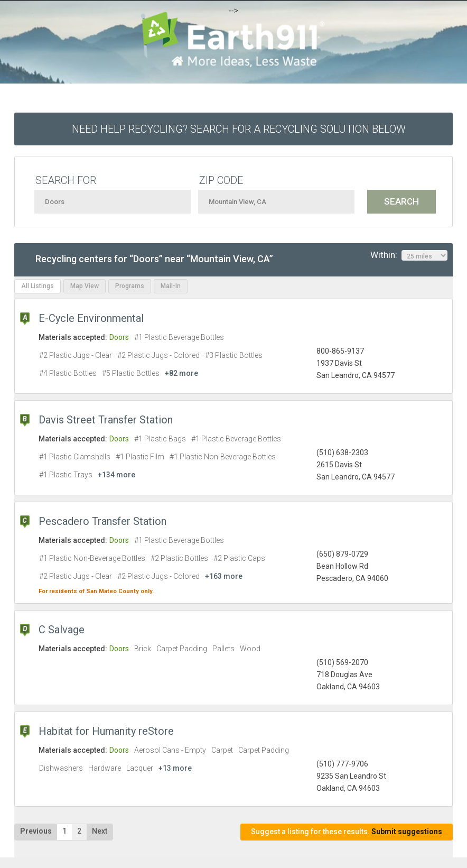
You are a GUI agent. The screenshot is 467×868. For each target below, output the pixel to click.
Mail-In (171, 286)
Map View (85, 286)
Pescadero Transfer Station (102, 521)
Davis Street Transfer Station (106, 420)
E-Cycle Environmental (91, 318)
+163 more (224, 576)
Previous (36, 831)
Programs (130, 286)
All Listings (38, 286)
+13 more (175, 768)
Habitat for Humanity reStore (106, 731)
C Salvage (62, 630)
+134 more (116, 475)
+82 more (181, 373)
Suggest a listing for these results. (347, 832)
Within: (409, 255)
